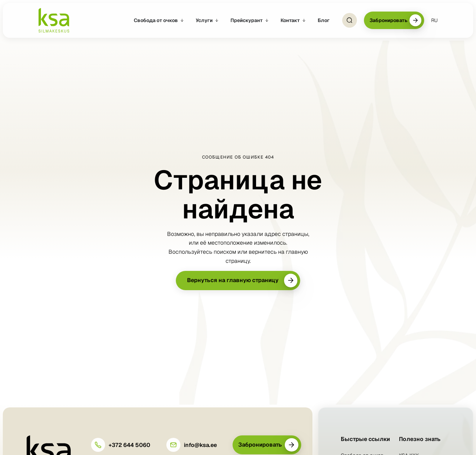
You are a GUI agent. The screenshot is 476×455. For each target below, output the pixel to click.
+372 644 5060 (129, 445)
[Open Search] (350, 20)
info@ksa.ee (200, 445)
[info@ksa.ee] (173, 445)
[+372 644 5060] (98, 445)
